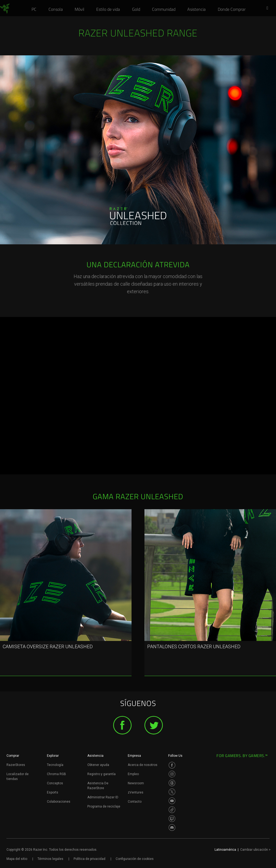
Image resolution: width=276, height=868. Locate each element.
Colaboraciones (59, 802)
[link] (5, 9)
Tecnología (55, 765)
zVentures (136, 792)
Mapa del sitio (17, 859)
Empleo (133, 774)
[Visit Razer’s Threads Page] (172, 783)
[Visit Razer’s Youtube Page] (172, 801)
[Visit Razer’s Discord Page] (172, 828)
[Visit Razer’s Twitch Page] (172, 819)
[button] (269, 8)
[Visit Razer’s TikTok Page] (172, 810)
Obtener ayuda (98, 765)
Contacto (135, 802)
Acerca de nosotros (143, 765)
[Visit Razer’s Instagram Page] (172, 774)
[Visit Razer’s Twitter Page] (172, 792)
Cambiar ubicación (255, 850)
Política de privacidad (89, 859)
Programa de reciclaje (104, 806)
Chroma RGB (56, 774)
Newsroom (136, 783)
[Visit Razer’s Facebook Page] (172, 765)
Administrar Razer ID (103, 797)
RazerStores (16, 765)
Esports (53, 792)
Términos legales (50, 859)
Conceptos (55, 783)
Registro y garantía (101, 774)
